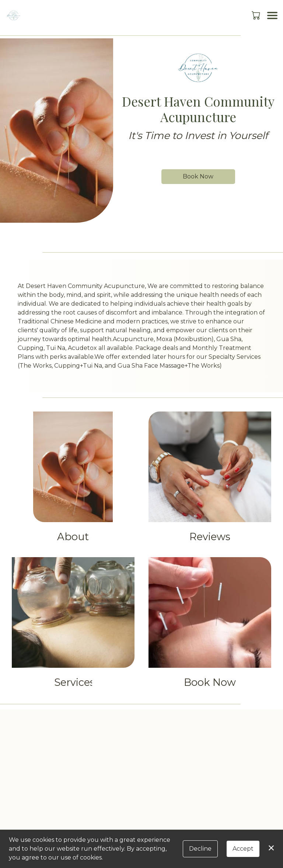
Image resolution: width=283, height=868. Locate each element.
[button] (257, 15)
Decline (200, 849)
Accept (243, 849)
